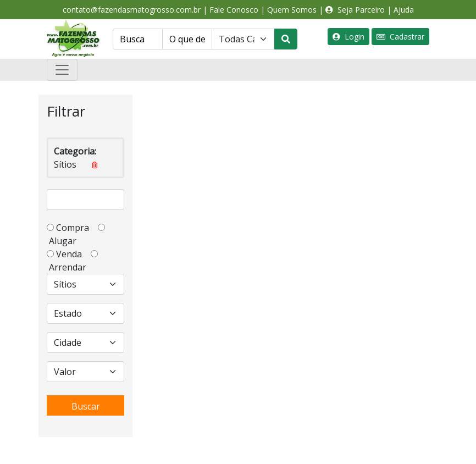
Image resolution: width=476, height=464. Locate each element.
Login (348, 37)
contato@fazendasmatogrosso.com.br (132, 10)
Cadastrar (400, 37)
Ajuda (404, 10)
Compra (76, 228)
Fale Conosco (234, 10)
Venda (72, 254)
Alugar (66, 241)
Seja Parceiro (355, 10)
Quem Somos (292, 10)
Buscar (86, 406)
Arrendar (67, 267)
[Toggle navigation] (62, 70)
